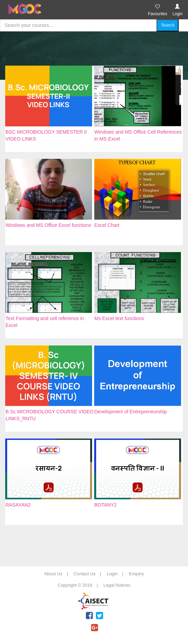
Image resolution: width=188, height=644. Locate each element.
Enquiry (136, 574)
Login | (117, 574)
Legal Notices (117, 585)
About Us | (58, 574)
